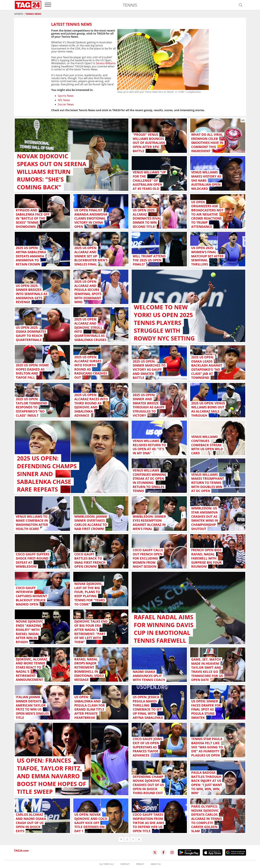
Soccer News (66, 104)
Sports (19, 14)
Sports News (66, 96)
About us (156, 864)
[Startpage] (28, 5)
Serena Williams (106, 63)
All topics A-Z (107, 864)
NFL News (64, 100)
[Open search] (241, 5)
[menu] (48, 5)
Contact (125, 864)
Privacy (140, 864)
